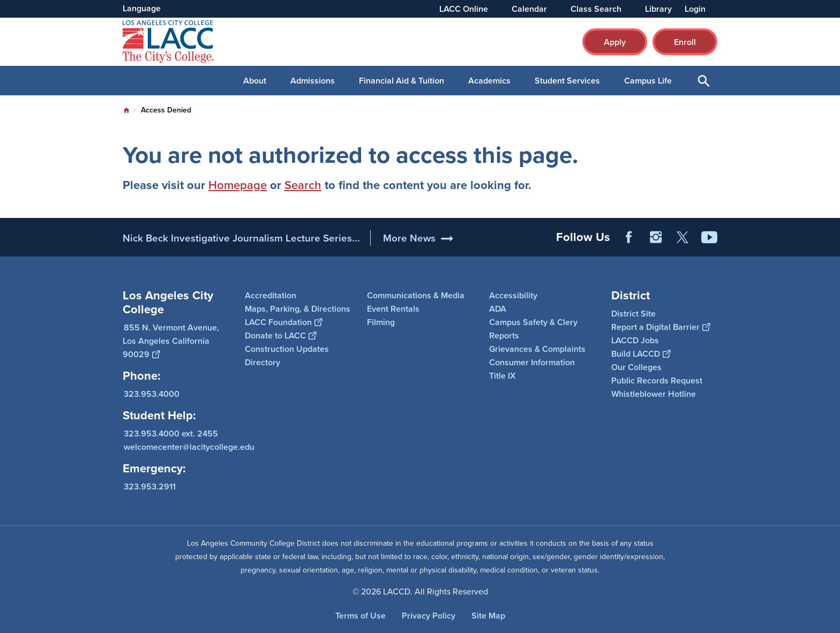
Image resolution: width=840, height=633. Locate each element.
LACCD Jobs (635, 340)
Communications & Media (416, 295)
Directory (262, 362)
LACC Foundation (283, 322)
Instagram (656, 237)
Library (658, 9)
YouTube (709, 237)
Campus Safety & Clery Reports (533, 329)
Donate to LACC (280, 336)
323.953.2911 (150, 487)
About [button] (255, 81)
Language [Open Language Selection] (142, 8)
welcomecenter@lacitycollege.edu (189, 447)
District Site (633, 314)
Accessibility (513, 295)
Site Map (488, 616)
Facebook (629, 237)
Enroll (685, 42)
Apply (615, 42)
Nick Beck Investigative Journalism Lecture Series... (241, 238)
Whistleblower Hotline (654, 394)
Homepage (238, 185)
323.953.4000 (152, 394)
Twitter (682, 237)
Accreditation (271, 295)
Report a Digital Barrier (661, 327)
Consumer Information (532, 362)
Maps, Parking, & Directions (298, 309)
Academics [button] (489, 81)
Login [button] (695, 9)
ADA (498, 309)
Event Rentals (393, 309)
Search (303, 185)
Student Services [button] (567, 81)
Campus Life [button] (648, 81)
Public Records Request (657, 380)
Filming (381, 322)
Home (126, 110)
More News (409, 238)
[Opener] (829, 230)
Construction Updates (287, 349)
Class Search (596, 9)
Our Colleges (636, 367)
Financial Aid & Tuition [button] (402, 81)
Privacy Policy (429, 616)
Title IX (502, 376)
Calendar (529, 9)
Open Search (704, 81)
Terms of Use (361, 616)
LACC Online (464, 9)
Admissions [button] (313, 81)
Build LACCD (641, 354)
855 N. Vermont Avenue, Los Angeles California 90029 (171, 341)
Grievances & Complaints (537, 349)
